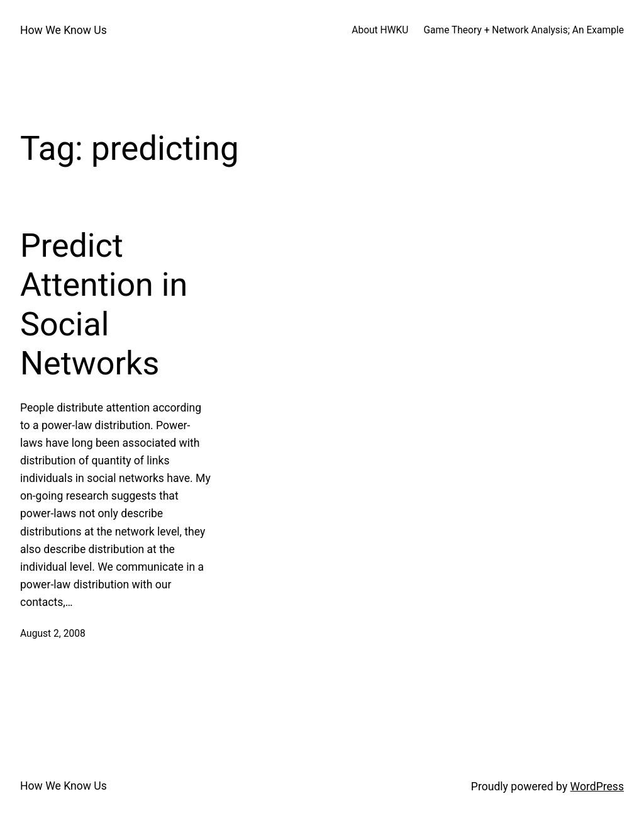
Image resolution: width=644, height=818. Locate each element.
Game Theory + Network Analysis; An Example (524, 30)
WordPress (597, 787)
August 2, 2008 (53, 634)
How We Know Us (64, 30)
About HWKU (380, 30)
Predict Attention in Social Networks (104, 305)
